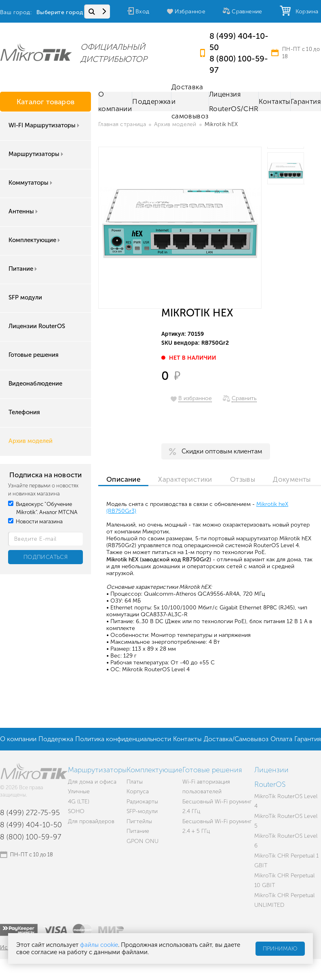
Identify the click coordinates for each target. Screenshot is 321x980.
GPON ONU (143, 841)
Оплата (281, 739)
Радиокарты (142, 802)
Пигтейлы (139, 821)
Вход (143, 12)
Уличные (79, 791)
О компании (115, 101)
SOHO (76, 811)
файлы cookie (99, 945)
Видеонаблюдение (35, 384)
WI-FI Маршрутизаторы (45, 125)
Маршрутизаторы (37, 154)
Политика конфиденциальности (123, 739)
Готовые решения (34, 355)
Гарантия (306, 101)
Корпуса (138, 791)
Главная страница (122, 124)
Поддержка (152, 101)
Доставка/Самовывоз (236, 739)
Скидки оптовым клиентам (222, 451)
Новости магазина (35, 522)
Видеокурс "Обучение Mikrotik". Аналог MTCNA (43, 508)
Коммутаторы (31, 183)
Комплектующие (35, 240)
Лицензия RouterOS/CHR (234, 101)
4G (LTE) (79, 802)
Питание (23, 269)
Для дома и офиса (92, 782)
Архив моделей (31, 441)
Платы (135, 782)
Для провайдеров (91, 821)
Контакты (275, 101)
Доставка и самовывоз (190, 101)
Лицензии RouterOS (37, 326)
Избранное (190, 12)
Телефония (24, 412)
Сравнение (247, 12)
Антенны (24, 211)
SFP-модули (142, 811)
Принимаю (280, 949)
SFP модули (25, 297)
